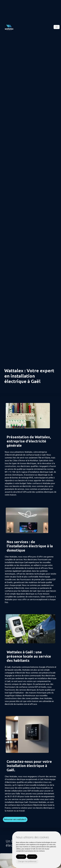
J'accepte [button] (21, 857)
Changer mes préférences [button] (27, 861)
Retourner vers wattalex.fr (15, 819)
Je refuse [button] (32, 857)
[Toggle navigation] (57, 27)
